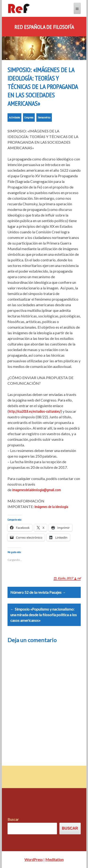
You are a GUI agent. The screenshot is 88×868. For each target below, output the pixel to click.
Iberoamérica (44, 117)
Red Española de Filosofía (44, 27)
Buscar (13, 819)
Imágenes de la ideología (51, 507)
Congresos (29, 117)
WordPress (34, 859)
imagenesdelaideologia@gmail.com (36, 490)
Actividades (14, 117)
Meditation (54, 859)
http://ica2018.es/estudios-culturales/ (35, 411)
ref (79, 578)
